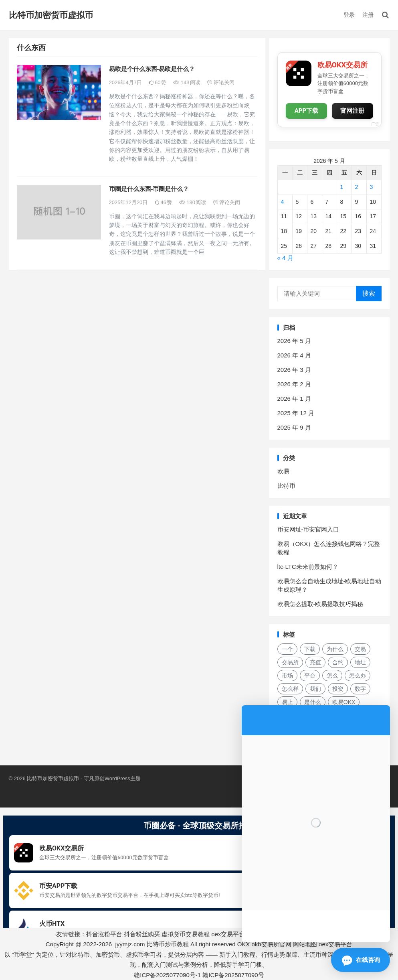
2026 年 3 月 (294, 370)
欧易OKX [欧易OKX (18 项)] (344, 702)
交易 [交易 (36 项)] (360, 649)
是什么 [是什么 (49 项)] (313, 702)
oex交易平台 (228, 934)
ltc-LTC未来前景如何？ (308, 567)
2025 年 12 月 (296, 413)
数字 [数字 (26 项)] (360, 689)
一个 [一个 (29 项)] (287, 649)
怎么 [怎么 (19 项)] (332, 676)
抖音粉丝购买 (142, 934)
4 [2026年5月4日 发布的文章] (283, 202)
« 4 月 (285, 258)
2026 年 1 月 (294, 399)
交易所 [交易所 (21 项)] (290, 662)
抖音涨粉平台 (104, 934)
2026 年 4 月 (294, 355)
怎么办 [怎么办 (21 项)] (358, 676)
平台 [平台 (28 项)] (310, 676)
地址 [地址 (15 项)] (360, 662)
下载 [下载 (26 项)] (310, 649)
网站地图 (305, 944)
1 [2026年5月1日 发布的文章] (342, 187)
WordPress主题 (123, 778)
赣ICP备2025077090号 (233, 975)
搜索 (369, 293)
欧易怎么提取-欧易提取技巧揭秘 (320, 604)
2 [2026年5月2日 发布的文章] (357, 187)
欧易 (283, 471)
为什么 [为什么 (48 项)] (335, 649)
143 (187, 82)
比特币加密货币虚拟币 (51, 15)
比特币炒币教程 (168, 944)
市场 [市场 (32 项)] (287, 676)
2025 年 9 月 (294, 427)
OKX (244, 944)
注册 (368, 15)
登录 (349, 15)
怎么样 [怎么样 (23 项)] (290, 689)
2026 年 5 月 (294, 341)
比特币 (286, 486)
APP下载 (306, 111)
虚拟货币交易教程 (186, 934)
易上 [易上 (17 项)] (287, 702)
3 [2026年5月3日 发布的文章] (372, 187)
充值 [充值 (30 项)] (315, 662)
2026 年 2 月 (294, 384)
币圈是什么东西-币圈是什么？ (149, 189)
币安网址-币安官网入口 (308, 529)
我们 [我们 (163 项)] (315, 689)
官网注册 (352, 111)
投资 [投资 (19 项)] (338, 689)
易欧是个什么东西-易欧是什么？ (152, 69)
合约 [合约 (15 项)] (338, 662)
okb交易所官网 (272, 944)
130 (193, 202)
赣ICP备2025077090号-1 (167, 975)
